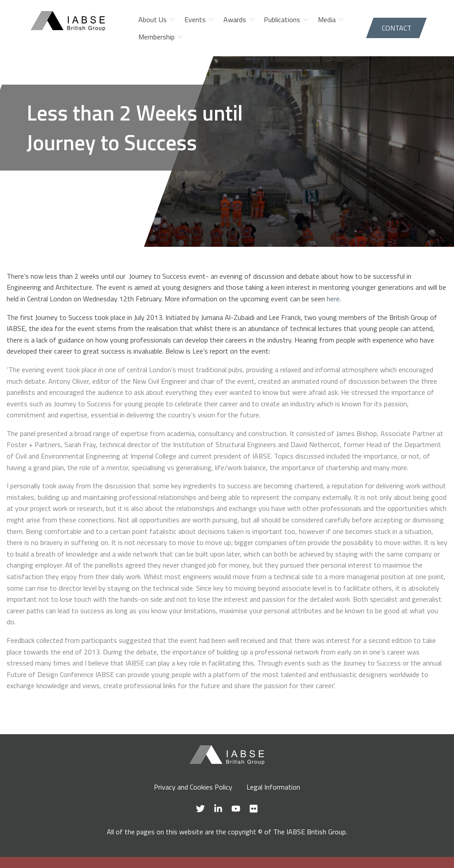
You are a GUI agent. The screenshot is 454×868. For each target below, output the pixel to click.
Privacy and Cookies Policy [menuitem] (193, 787)
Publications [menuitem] (282, 19)
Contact (397, 28)
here (333, 299)
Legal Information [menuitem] (273, 787)
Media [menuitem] (327, 19)
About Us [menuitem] (153, 19)
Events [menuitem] (195, 19)
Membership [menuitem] (157, 37)
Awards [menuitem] (235, 19)
